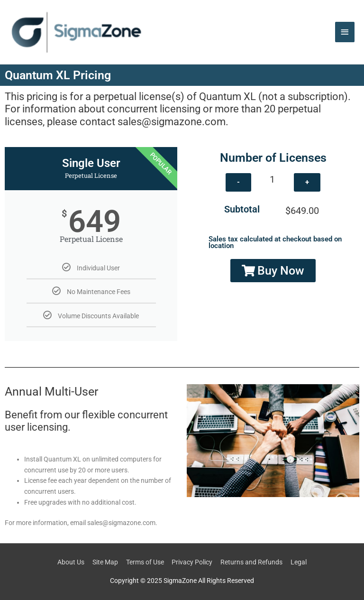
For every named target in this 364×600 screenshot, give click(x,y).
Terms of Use (145, 562)
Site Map (105, 562)
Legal (299, 562)
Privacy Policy (192, 562)
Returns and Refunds (251, 562)
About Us (71, 562)
